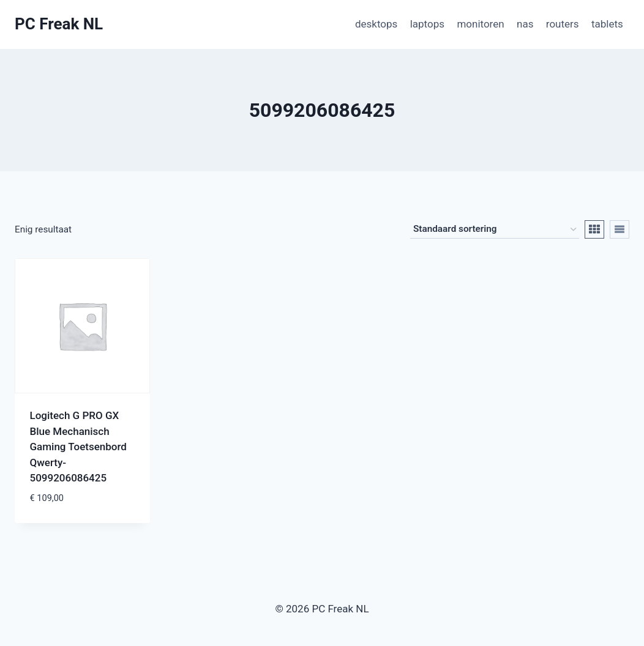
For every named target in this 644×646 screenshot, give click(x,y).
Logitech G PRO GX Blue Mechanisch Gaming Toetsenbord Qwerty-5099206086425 (78, 447)
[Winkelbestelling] (495, 229)
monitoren (480, 24)
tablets (607, 24)
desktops (376, 24)
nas (525, 24)
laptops (427, 24)
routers (563, 24)
